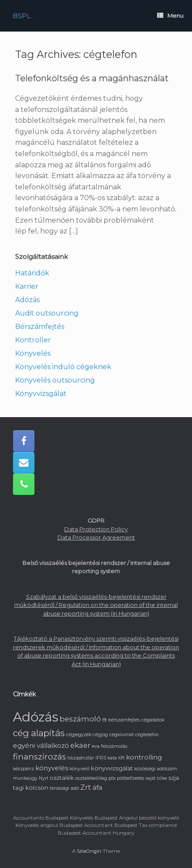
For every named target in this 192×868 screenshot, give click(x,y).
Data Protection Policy (96, 529)
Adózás (27, 300)
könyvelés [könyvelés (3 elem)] (52, 768)
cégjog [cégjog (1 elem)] (100, 735)
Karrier (27, 286)
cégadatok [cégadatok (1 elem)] (153, 720)
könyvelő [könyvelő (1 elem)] (80, 769)
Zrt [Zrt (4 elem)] (86, 787)
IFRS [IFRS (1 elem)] (101, 758)
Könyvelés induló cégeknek (63, 367)
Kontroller (33, 340)
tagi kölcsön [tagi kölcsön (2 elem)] (31, 788)
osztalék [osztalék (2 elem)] (62, 778)
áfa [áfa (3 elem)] (97, 787)
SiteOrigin (89, 851)
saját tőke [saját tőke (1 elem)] (156, 778)
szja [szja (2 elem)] (174, 778)
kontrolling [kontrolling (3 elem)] (144, 757)
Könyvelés (33, 353)
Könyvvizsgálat (41, 394)
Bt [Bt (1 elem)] (105, 720)
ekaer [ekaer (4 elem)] (80, 745)
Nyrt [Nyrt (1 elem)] (44, 778)
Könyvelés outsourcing (55, 380)
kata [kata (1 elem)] (112, 758)
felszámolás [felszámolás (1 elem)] (114, 746)
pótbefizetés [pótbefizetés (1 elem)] (131, 778)
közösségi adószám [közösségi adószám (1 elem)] (156, 769)
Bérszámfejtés (40, 327)
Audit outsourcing (47, 313)
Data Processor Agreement (96, 537)
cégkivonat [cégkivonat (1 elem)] (121, 735)
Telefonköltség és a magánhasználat (92, 78)
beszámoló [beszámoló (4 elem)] (80, 719)
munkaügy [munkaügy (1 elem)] (25, 778)
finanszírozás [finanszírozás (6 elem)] (39, 757)
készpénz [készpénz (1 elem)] (24, 769)
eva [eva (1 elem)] (96, 746)
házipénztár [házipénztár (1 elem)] (81, 758)
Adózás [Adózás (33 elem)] (36, 717)
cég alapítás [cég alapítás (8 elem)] (39, 733)
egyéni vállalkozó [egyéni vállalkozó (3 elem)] (41, 745)
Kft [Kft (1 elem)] (121, 758)
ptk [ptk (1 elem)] (112, 778)
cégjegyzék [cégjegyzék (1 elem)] (79, 735)
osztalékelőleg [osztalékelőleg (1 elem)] (91, 778)
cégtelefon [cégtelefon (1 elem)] (147, 735)
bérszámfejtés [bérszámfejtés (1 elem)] (124, 720)
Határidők (32, 273)
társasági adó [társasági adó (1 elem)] (64, 788)
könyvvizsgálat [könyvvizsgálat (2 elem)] (112, 768)
